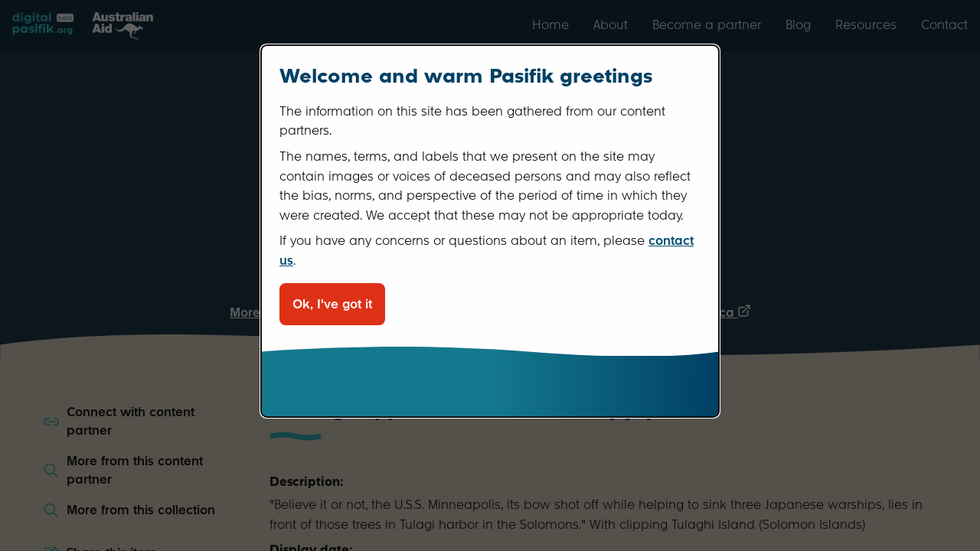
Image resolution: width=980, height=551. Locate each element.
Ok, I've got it (332, 304)
